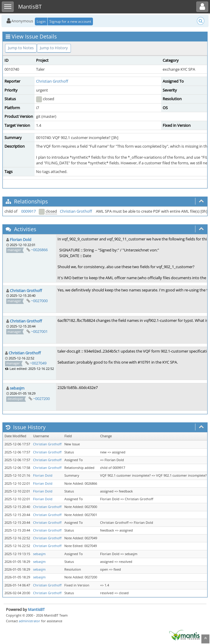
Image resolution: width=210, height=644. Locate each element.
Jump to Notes (21, 48)
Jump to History (54, 48)
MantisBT (36, 609)
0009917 (28, 211)
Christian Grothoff (52, 81)
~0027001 (39, 331)
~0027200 (41, 399)
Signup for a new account (70, 21)
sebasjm (17, 388)
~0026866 (39, 250)
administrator (29, 621)
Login (41, 21)
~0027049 (38, 363)
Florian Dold (21, 240)
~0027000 (39, 301)
